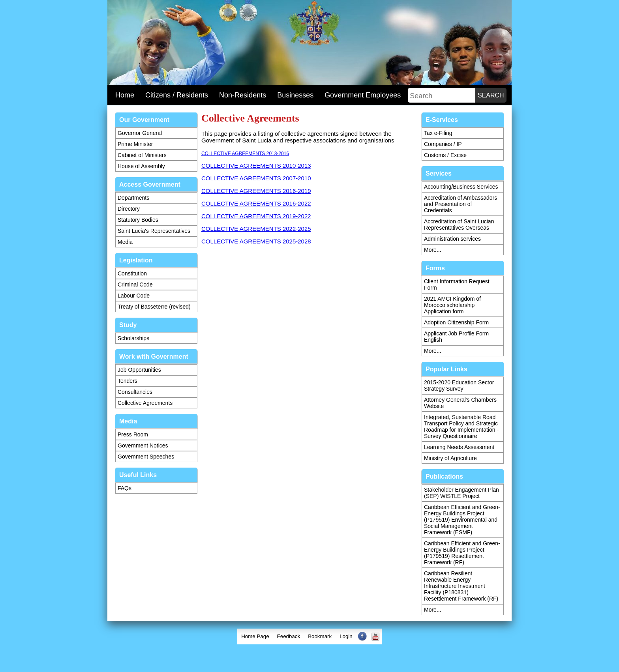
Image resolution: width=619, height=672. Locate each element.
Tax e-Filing (438, 133)
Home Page (255, 636)
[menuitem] (255, 636)
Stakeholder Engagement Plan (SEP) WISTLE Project (461, 493)
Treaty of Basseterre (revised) (154, 307)
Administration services (452, 239)
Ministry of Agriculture (450, 458)
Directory (129, 209)
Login (346, 636)
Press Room (133, 434)
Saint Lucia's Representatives (154, 231)
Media (125, 242)
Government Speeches (146, 457)
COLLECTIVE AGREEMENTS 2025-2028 (256, 241)
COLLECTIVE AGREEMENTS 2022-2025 (256, 229)
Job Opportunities (139, 370)
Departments (133, 198)
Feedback (289, 636)
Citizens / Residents (177, 95)
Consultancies (135, 392)
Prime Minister (135, 144)
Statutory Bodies (138, 220)
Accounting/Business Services (461, 187)
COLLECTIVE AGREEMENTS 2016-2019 (256, 191)
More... (433, 250)
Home (125, 95)
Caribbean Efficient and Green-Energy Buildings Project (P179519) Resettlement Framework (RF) (462, 553)
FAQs (125, 488)
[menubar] (309, 636)
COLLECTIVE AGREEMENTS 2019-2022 (256, 216)
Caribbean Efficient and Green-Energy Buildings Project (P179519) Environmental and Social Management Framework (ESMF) (462, 520)
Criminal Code (135, 285)
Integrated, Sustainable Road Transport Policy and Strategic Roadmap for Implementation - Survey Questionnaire (461, 427)
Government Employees (363, 95)
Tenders (128, 381)
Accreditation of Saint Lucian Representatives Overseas (459, 225)
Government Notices (143, 446)
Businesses (295, 95)
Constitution (132, 273)
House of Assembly (141, 166)
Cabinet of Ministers (142, 155)
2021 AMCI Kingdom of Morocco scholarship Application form (452, 305)
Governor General (140, 133)
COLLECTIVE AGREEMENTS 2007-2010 (256, 178)
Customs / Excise (445, 155)
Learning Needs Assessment (459, 447)
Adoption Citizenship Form (456, 322)
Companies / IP (443, 144)
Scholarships (133, 338)
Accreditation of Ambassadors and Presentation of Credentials (460, 204)
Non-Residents (243, 95)
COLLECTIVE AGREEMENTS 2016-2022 (256, 203)
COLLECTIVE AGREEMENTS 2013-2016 (245, 153)
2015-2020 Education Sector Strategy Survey (459, 386)
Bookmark (320, 636)
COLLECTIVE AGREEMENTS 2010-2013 (256, 166)
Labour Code (134, 296)
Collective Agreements (145, 403)
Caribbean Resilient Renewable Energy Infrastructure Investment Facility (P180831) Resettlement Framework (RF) (461, 586)
